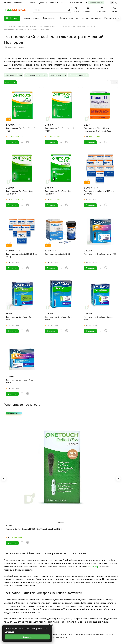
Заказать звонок (96, 3)
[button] (4, 479)
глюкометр (93, 567)
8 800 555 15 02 (78, 3)
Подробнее (9, 632)
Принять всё (27, 637)
